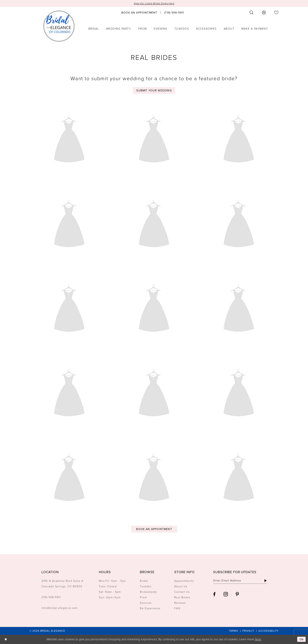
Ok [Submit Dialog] (302, 639)
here (258, 639)
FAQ (177, 608)
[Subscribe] (265, 581)
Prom (143, 597)
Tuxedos (146, 586)
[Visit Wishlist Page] (276, 12)
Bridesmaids (148, 592)
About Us (181, 586)
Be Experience (150, 608)
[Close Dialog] (6, 639)
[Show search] (252, 12)
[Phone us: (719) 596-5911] (174, 12)
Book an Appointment (154, 529)
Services (146, 603)
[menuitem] (139, 12)
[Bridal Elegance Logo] (59, 26)
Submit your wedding (154, 91)
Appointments (184, 581)
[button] (264, 12)
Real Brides (182, 597)
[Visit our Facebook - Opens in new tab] (214, 594)
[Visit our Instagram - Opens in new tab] (226, 594)
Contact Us (182, 592)
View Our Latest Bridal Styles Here (154, 3)
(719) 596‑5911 (51, 597)
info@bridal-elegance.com (60, 608)
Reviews (180, 603)
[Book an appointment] (139, 12)
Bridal (144, 581)
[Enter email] (240, 581)
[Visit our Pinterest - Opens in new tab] (237, 594)
